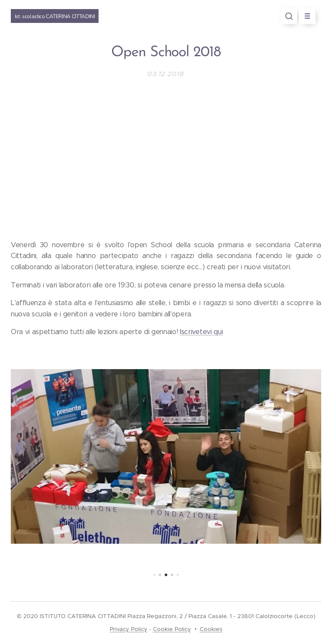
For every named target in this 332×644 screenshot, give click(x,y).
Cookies (211, 629)
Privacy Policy (129, 629)
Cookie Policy (172, 629)
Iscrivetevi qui (201, 332)
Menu (305, 16)
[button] (289, 16)
